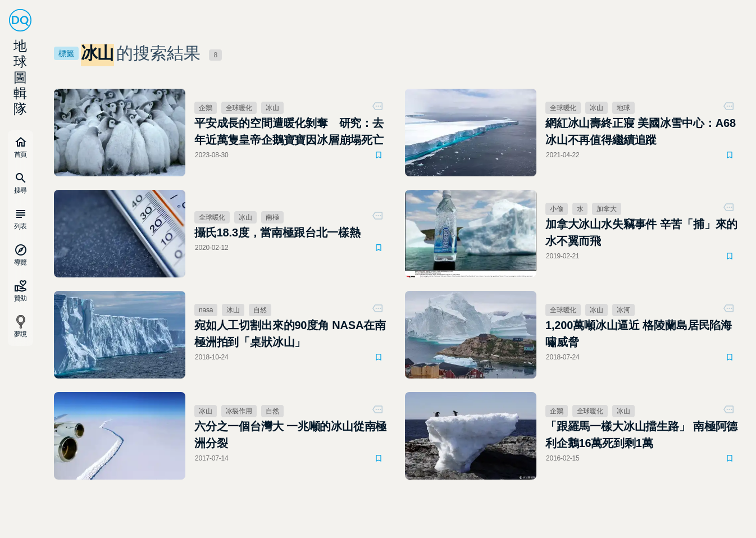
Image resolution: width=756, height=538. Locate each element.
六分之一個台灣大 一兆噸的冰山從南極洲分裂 (290, 435)
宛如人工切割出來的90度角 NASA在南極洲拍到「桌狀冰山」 (290, 334)
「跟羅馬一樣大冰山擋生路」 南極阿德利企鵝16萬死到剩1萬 (641, 435)
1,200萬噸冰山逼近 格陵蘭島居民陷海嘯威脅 (639, 334)
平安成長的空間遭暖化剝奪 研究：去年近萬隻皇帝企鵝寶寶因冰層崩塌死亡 (289, 131)
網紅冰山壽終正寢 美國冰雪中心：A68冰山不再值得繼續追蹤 (641, 131)
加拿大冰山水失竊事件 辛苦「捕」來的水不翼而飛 (641, 232)
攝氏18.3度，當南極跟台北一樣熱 (277, 232)
